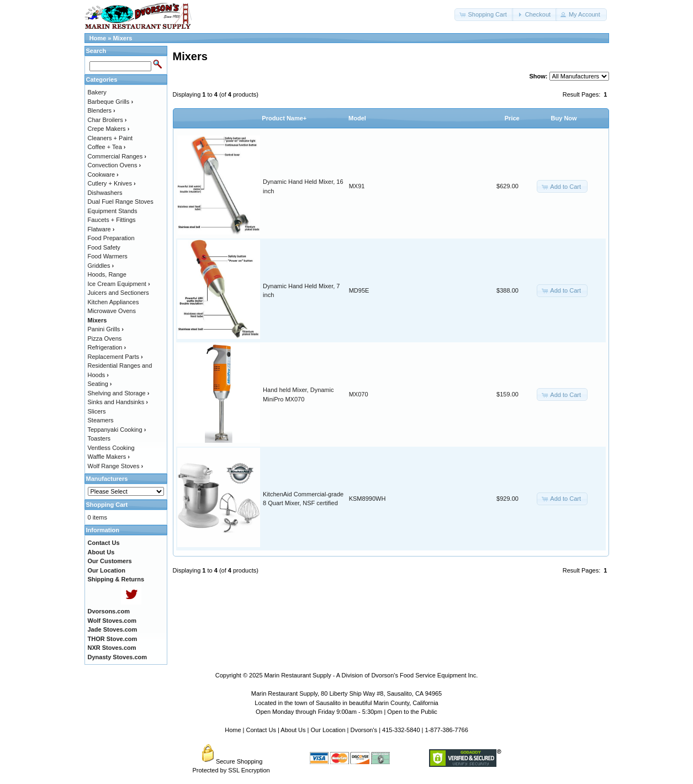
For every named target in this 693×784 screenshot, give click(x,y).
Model (357, 118)
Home (98, 38)
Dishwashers (105, 193)
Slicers (97, 411)
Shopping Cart (107, 505)
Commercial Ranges (117, 156)
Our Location (328, 730)
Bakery (97, 92)
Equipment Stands (113, 211)
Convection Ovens (115, 165)
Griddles (101, 266)
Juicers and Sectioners (118, 293)
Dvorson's (364, 730)
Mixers (122, 38)
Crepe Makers (109, 129)
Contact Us (261, 730)
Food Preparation (111, 238)
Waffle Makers (109, 457)
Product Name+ (284, 118)
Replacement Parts (115, 357)
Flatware (101, 229)
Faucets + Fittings (112, 220)
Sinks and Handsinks (118, 402)
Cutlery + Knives (112, 183)
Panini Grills (106, 329)
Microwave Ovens (112, 311)
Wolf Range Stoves (116, 466)
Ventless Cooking (111, 448)
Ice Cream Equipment (119, 284)
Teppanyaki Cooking (117, 430)
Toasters (99, 438)
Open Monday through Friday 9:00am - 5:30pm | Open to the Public (346, 712)
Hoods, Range (107, 274)
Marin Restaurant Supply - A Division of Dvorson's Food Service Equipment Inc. (371, 675)
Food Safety (104, 247)
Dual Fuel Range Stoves (121, 202)
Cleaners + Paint (110, 138)
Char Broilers (107, 120)
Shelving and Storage (119, 393)
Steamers (101, 420)
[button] (484, 15)
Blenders (102, 110)
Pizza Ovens (105, 338)
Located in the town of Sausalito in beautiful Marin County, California (346, 703)
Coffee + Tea (107, 147)
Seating (100, 384)
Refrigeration (107, 347)
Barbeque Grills (111, 102)
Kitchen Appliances (113, 302)
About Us (293, 730)
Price (512, 118)
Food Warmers (108, 256)
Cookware (103, 174)
